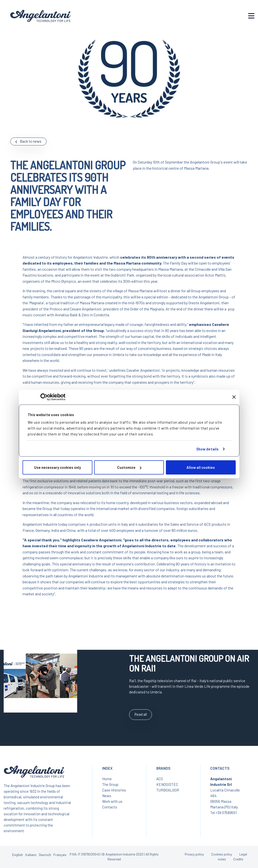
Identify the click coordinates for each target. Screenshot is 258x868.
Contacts (110, 807)
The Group (110, 784)
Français (60, 855)
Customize (129, 467)
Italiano (31, 855)
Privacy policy (194, 854)
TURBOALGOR (168, 790)
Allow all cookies (201, 467)
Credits (238, 859)
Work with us (112, 801)
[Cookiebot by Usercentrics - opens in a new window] (44, 397)
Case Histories (114, 790)
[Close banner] (234, 397)
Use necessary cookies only (57, 467)
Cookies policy (222, 854)
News (107, 796)
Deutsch (45, 855)
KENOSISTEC (167, 784)
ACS (160, 779)
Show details (207, 449)
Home (107, 779)
